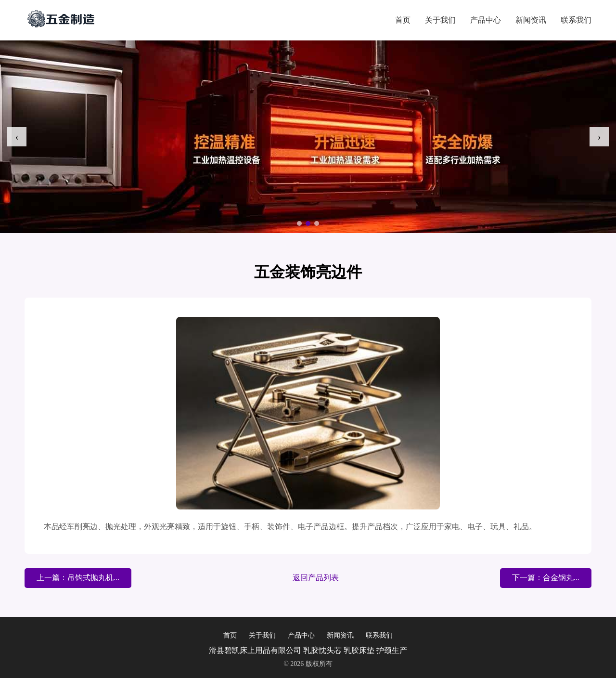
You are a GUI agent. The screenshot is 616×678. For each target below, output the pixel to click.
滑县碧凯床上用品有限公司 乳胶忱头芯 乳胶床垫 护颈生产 (308, 650)
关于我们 (440, 20)
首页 (403, 20)
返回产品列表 (316, 578)
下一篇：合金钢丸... (546, 578)
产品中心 (486, 20)
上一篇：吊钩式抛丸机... (78, 578)
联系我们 (576, 20)
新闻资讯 (531, 20)
